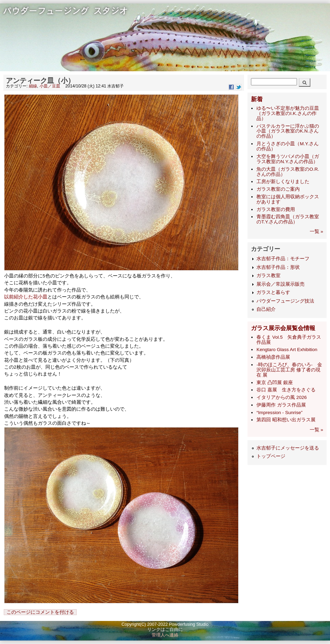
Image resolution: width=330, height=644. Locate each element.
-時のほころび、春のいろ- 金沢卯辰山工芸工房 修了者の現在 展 (289, 370)
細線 (33, 86)
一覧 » (316, 231)
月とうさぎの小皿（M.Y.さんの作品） (287, 146)
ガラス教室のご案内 (278, 189)
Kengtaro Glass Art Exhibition (287, 350)
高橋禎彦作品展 (273, 357)
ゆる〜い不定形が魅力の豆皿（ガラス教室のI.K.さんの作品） (288, 113)
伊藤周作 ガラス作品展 (281, 405)
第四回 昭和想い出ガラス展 (286, 420)
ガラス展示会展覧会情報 (283, 328)
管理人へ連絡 (165, 635)
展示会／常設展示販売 (280, 284)
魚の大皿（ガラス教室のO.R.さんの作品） (288, 172)
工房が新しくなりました (283, 182)
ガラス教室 (268, 276)
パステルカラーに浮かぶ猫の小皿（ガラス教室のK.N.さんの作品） (288, 131)
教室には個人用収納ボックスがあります (288, 199)
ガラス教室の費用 (276, 209)
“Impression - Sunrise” (279, 413)
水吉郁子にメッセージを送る (288, 448)
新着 (257, 99)
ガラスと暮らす (273, 292)
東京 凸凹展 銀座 (275, 383)
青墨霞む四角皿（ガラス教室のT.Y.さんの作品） (288, 219)
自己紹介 (266, 309)
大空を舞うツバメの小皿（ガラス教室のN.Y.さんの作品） (288, 159)
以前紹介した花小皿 (26, 297)
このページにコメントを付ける (40, 612)
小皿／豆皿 (50, 86)
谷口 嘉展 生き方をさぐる (286, 390)
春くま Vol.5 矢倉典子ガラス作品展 (289, 340)
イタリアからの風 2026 (282, 397)
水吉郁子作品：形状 (278, 267)
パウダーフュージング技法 (285, 301)
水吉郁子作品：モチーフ (283, 259)
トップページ (271, 456)
